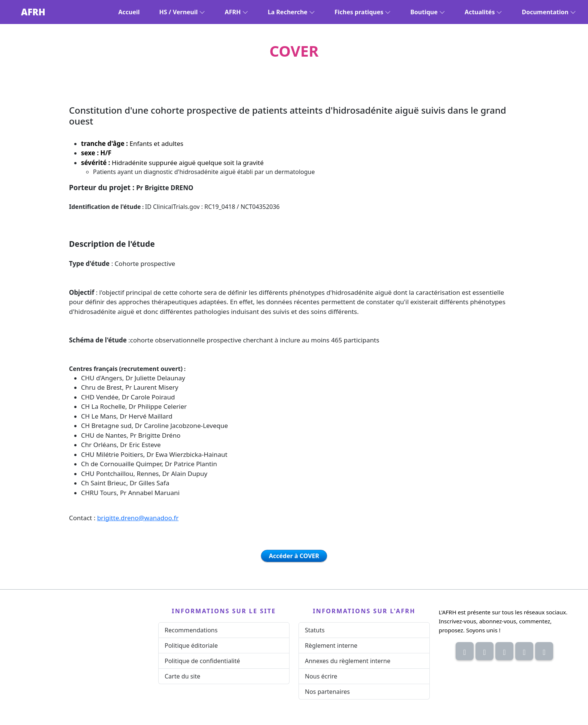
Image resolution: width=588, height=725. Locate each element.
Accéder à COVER (294, 556)
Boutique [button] (428, 12)
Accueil (129, 12)
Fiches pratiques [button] (363, 12)
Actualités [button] (483, 12)
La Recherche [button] (291, 12)
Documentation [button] (549, 12)
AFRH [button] (236, 12)
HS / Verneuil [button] (182, 12)
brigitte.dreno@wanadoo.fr (138, 518)
